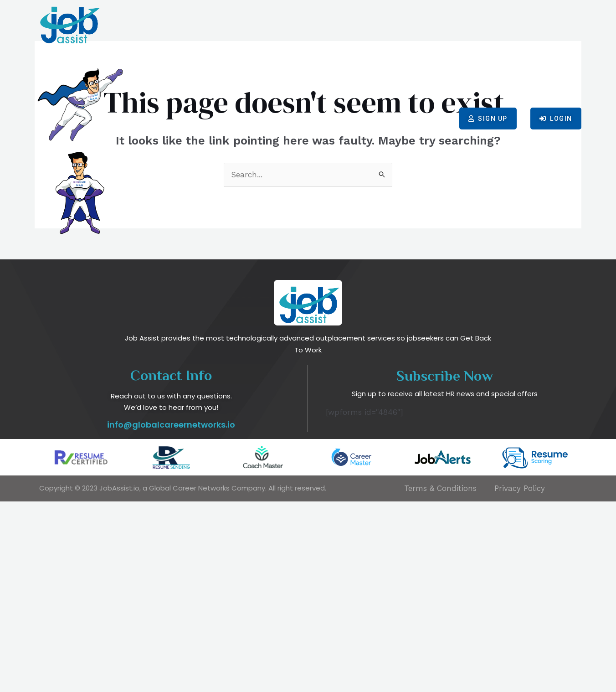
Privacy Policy (520, 679)
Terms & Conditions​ (440, 679)
